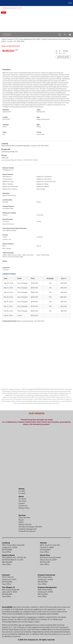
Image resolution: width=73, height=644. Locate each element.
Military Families (25, 524)
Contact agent (7, 35)
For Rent (22, 493)
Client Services (24, 518)
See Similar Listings (63, 57)
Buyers (21, 520)
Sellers (21, 522)
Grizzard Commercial (27, 531)
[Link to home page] (3, 3)
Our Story (22, 499)
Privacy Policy (24, 508)
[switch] (60, 35)
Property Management (28, 529)
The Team (23, 501)
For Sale (22, 491)
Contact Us (23, 506)
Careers (22, 503)
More (70, 3)
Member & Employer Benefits (30, 527)
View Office (6, 552)
